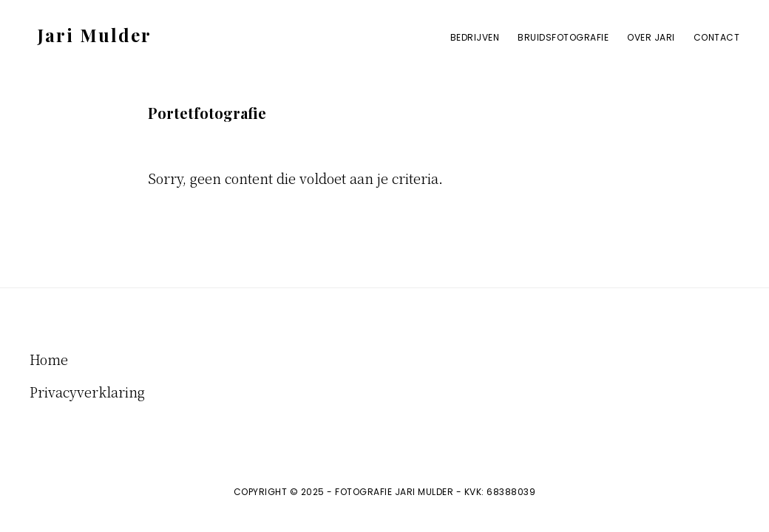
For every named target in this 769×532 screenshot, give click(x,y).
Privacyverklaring (87, 392)
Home (49, 359)
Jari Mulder (95, 35)
